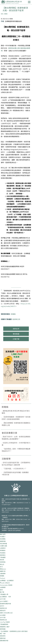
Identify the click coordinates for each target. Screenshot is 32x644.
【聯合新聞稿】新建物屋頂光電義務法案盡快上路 (16, 424)
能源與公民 (16, 319)
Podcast (3, 578)
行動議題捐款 (4, 624)
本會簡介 (3, 537)
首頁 (2, 14)
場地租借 (16, 334)
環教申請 (3, 638)
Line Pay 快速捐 (5, 622)
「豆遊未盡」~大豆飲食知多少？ (15, 468)
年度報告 (3, 553)
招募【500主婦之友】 (7, 613)
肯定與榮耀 (3, 544)
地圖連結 (27, 508)
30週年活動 (3, 546)
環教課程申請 (4, 641)
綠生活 (2, 564)
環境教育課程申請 (5, 604)
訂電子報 (16, 339)
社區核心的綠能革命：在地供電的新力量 (16, 444)
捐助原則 (3, 636)
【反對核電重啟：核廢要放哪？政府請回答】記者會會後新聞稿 (16, 418)
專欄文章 (3, 571)
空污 (1, 567)
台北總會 (3, 615)
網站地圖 (10, 529)
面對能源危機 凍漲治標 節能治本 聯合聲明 (16, 412)
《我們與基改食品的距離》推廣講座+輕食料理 (15, 473)
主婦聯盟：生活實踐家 (7, 580)
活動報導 (3, 574)
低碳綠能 (3, 562)
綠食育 (2, 560)
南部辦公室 (3, 608)
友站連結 (4, 529)
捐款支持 (16, 329)
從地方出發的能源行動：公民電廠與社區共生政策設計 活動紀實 (16, 464)
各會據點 (3, 539)
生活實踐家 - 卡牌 (5, 597)
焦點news (3, 569)
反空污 (2, 606)
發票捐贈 (3, 629)
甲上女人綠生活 (5, 583)
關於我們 (3, 534)
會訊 (1, 590)
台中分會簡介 (4, 601)
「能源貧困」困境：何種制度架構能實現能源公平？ (16, 450)
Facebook (21, 529)
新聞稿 (6, 14)
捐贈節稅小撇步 (5, 627)
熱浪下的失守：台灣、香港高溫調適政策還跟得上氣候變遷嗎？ (16, 438)
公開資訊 (3, 548)
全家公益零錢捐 (16, 530)
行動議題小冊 (4, 594)
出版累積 (3, 587)
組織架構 (3, 541)
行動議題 (3, 557)
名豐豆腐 (10, 530)
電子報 (2, 592)
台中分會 (3, 599)
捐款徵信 (3, 555)
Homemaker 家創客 (6, 585)
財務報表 (3, 550)
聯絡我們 (15, 529)
